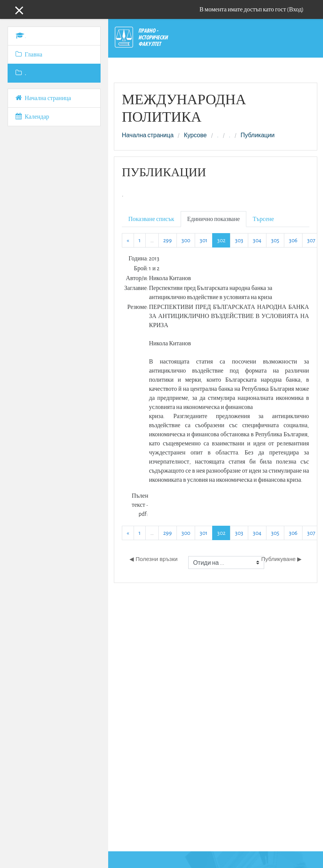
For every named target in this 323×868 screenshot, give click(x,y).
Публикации (258, 135)
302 (224, 240)
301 (204, 240)
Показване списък (151, 219)
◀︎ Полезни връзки (154, 559)
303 (239, 240)
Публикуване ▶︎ (281, 559)
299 (168, 240)
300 (186, 240)
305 (275, 240)
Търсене (263, 219)
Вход (295, 9)
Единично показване (213, 219)
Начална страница (148, 135)
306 (293, 240)
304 (257, 240)
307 (311, 240)
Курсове (195, 135)
